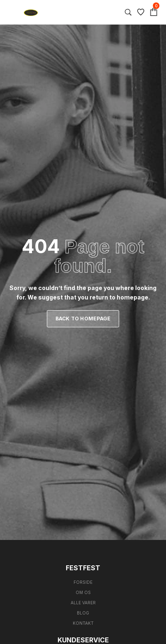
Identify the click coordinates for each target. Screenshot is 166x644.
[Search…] (128, 12)
